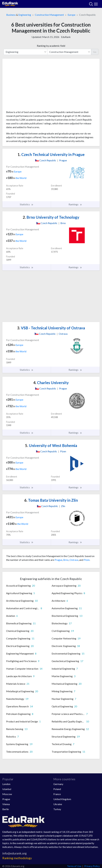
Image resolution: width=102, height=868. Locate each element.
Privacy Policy (92, 866)
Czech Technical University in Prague (51, 154)
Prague (58, 560)
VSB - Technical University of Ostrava (51, 328)
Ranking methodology (17, 858)
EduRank (66, 37)
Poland (57, 789)
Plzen (87, 560)
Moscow (7, 794)
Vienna (6, 804)
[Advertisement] (51, 86)
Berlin (6, 809)
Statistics (27, 204)
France (57, 794)
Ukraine (58, 804)
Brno (66, 560)
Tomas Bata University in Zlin (51, 500)
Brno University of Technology (51, 217)
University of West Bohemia (51, 445)
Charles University (51, 383)
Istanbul (7, 789)
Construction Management (49, 15)
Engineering (25, 15)
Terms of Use (74, 866)
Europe (71, 15)
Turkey (57, 809)
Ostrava (74, 560)
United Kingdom (62, 799)
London (6, 784)
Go (95, 52)
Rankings (75, 204)
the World (21, 178)
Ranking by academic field (51, 46)
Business (11, 15)
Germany (58, 784)
